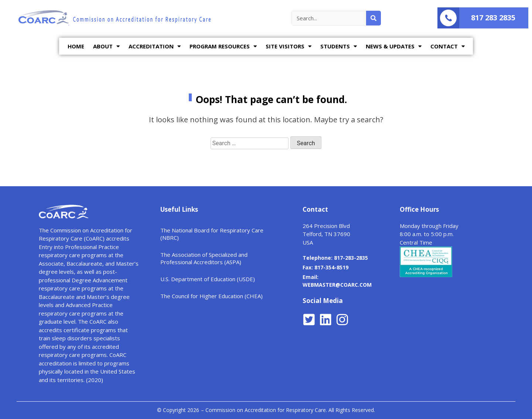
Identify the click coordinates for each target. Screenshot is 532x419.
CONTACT (448, 46)
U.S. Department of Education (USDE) (208, 279)
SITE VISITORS (289, 46)
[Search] (374, 18)
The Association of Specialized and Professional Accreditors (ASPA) (204, 258)
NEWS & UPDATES (394, 46)
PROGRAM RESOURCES (223, 46)
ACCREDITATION (155, 46)
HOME (76, 46)
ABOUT (106, 46)
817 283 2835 (493, 18)
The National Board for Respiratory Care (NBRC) (212, 234)
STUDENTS (339, 46)
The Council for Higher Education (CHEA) (212, 296)
